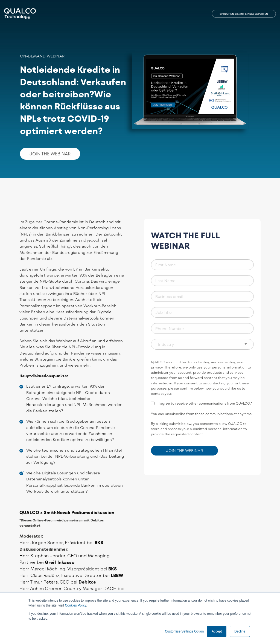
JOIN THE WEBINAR (50, 154)
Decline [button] (240, 631)
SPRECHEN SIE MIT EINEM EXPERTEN (244, 14)
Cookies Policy (75, 605)
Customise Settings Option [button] (184, 631)
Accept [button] (217, 631)
